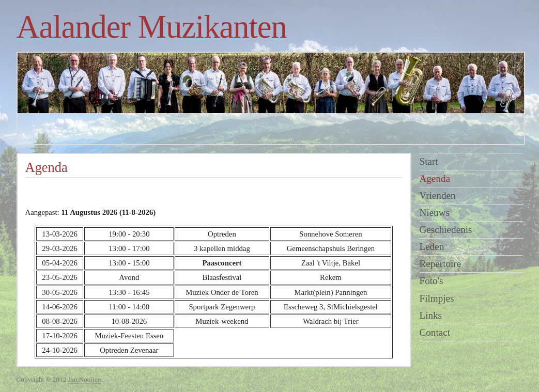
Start (429, 161)
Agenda (435, 178)
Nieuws (435, 213)
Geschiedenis (446, 230)
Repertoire (441, 264)
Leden (432, 247)
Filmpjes (437, 298)
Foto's (432, 281)
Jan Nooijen (85, 379)
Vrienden (438, 195)
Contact (435, 332)
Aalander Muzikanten (152, 27)
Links (431, 315)
